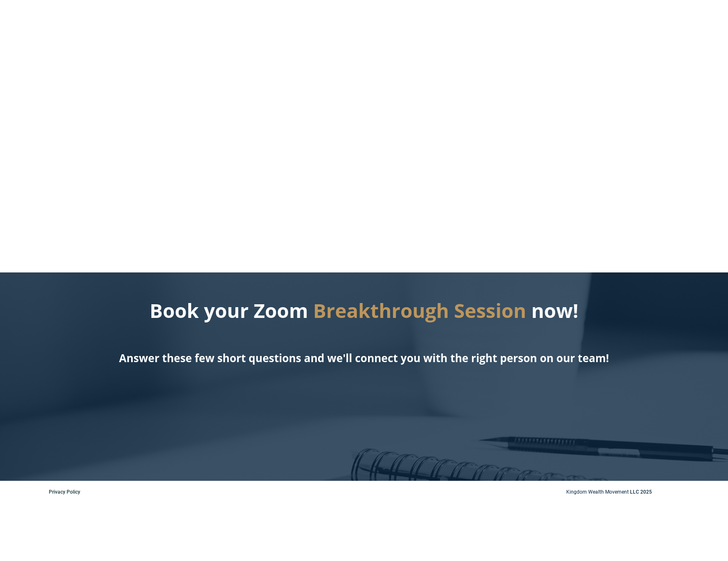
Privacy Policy (65, 492)
